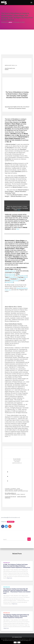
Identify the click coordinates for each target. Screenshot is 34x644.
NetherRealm (13, 277)
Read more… (10, 578)
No (19, 642)
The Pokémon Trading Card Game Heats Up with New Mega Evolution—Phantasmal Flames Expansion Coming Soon (16, 616)
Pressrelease (11, 522)
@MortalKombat (10, 274)
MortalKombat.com (10, 271)
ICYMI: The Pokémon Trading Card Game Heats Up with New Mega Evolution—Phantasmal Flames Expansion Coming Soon (17, 566)
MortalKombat (21, 279)
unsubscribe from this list (10, 497)
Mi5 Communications (17, 637)
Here (19, 210)
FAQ (18, 229)
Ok (15, 642)
